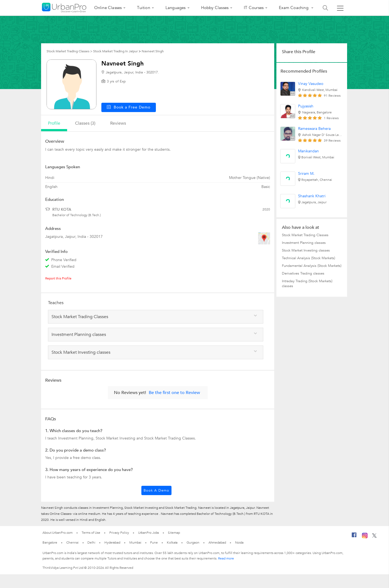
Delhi (91, 543)
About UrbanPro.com (58, 533)
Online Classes (108, 8)
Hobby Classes (215, 8)
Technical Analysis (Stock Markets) (308, 258)
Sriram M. (306, 174)
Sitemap (174, 533)
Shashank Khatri (312, 196)
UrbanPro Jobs (149, 533)
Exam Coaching (294, 8)
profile (54, 123)
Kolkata (172, 543)
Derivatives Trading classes (303, 273)
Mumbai (135, 543)
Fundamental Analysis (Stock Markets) (312, 266)
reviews (118, 123)
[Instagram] (365, 537)
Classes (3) (85, 123)
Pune (154, 543)
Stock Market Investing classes (306, 250)
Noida (239, 543)
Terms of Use (91, 533)
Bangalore (50, 543)
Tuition (143, 8)
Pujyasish (306, 106)
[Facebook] (354, 537)
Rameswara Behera (314, 129)
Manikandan (308, 151)
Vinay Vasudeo (311, 84)
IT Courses (254, 8)
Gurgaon (193, 543)
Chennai (72, 543)
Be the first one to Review (174, 393)
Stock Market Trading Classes (305, 235)
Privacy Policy (119, 533)
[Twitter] (374, 537)
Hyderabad (112, 543)
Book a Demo (156, 490)
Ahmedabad (217, 543)
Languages (176, 8)
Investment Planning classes (304, 243)
